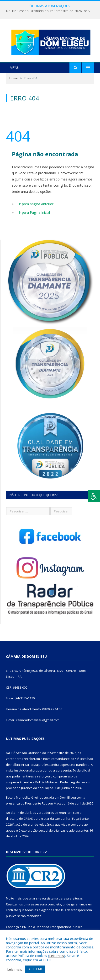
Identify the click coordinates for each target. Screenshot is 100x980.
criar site (35, 899)
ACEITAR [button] (35, 969)
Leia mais (57, 956)
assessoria (39, 905)
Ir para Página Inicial (34, 213)
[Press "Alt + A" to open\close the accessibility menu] (94, 496)
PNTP (26, 927)
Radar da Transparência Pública (59, 927)
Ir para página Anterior (36, 205)
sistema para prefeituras (65, 899)
